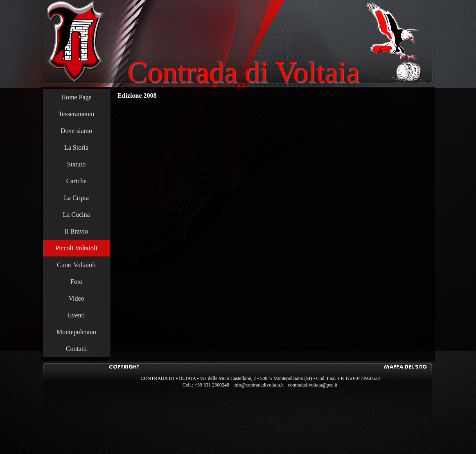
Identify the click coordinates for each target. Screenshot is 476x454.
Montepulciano (76, 332)
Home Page (76, 97)
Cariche (77, 181)
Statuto (76, 164)
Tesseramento (77, 114)
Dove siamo (76, 131)
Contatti (77, 349)
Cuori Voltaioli (76, 265)
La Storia (76, 147)
